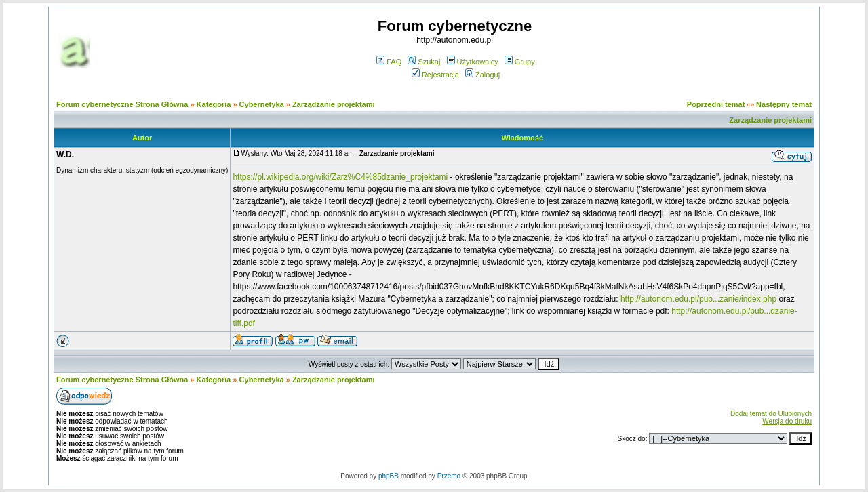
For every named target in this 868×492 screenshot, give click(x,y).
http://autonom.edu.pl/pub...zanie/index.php (698, 299)
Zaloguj (482, 75)
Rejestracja (435, 75)
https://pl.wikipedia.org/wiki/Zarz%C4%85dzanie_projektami (340, 177)
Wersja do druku (787, 421)
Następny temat (784, 104)
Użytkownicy (473, 62)
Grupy (520, 62)
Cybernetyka (262, 104)
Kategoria (214, 104)
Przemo (449, 476)
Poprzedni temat (716, 104)
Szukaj (424, 62)
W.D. (65, 155)
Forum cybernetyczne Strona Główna (122, 104)
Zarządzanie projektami (334, 104)
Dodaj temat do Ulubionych (771, 414)
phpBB (389, 476)
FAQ (389, 62)
